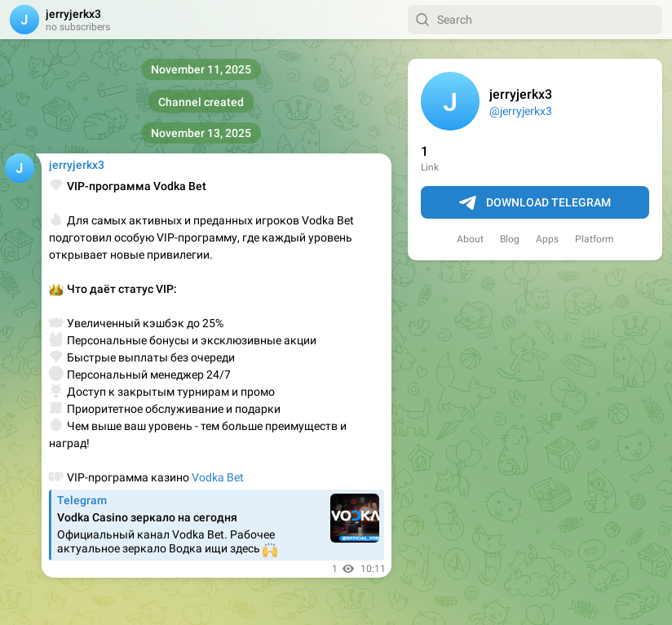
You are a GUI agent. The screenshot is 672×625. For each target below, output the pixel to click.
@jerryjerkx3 (521, 111)
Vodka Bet (218, 477)
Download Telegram (535, 203)
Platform (595, 239)
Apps (547, 239)
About (470, 239)
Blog (510, 239)
